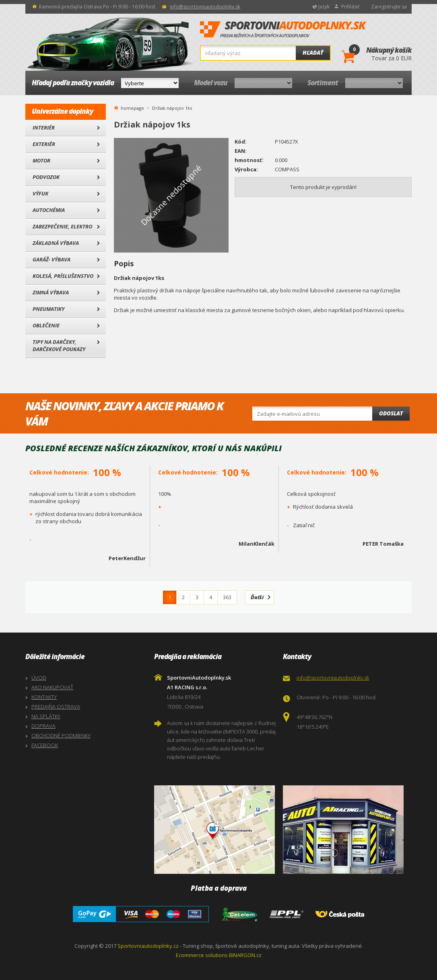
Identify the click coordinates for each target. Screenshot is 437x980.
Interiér (44, 127)
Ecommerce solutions (202, 955)
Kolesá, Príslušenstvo (63, 276)
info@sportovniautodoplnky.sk (205, 7)
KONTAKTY (44, 697)
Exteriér (44, 144)
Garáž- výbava (52, 259)
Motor (41, 160)
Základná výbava (56, 243)
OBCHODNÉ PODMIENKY (61, 736)
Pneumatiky (48, 309)
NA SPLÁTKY (46, 716)
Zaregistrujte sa (389, 7)
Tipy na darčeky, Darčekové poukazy (59, 345)
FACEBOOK (45, 745)
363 (227, 597)
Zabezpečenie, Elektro (62, 226)
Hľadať (313, 53)
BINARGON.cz (245, 955)
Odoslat (391, 413)
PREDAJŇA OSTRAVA (56, 707)
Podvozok (46, 177)
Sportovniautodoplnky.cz (148, 946)
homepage (132, 107)
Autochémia (49, 210)
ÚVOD (39, 678)
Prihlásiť (350, 7)
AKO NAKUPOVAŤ (52, 687)
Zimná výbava (51, 292)
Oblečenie (46, 325)
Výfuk (40, 193)
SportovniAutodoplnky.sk (283, 30)
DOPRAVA (43, 726)
